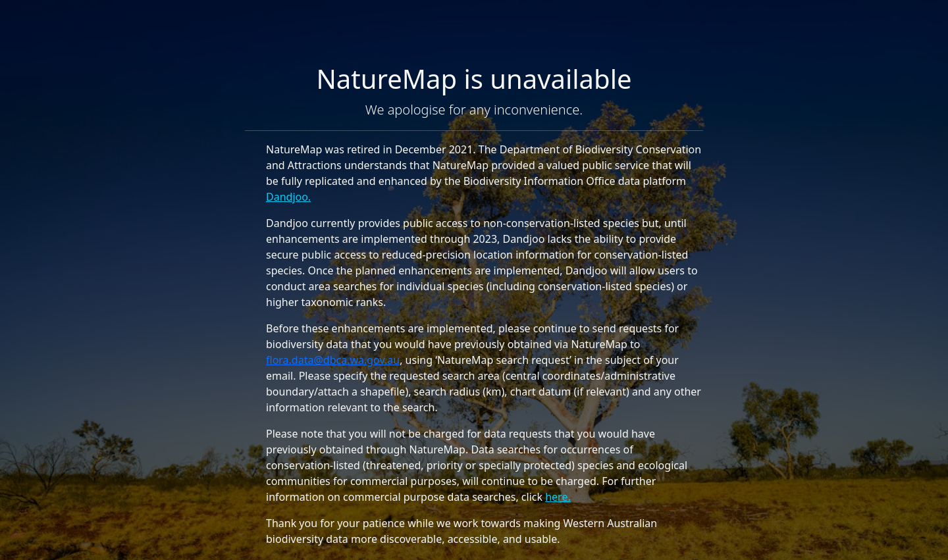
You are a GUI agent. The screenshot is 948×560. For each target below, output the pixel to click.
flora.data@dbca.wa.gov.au (333, 360)
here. (558, 497)
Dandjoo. (288, 197)
